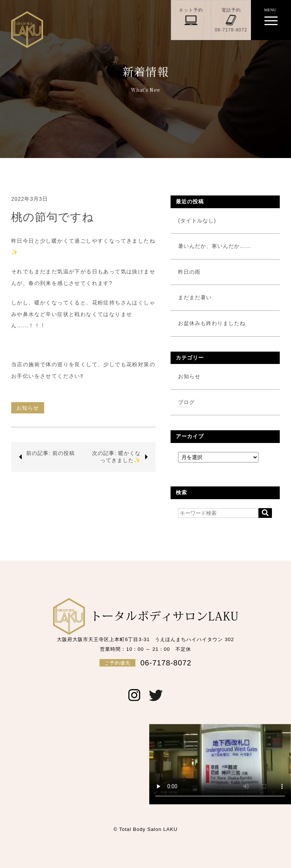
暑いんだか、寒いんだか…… (215, 246)
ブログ (186, 402)
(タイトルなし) (197, 221)
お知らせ (28, 408)
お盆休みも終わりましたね (212, 323)
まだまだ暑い (195, 297)
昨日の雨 (189, 272)
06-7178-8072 (145, 663)
